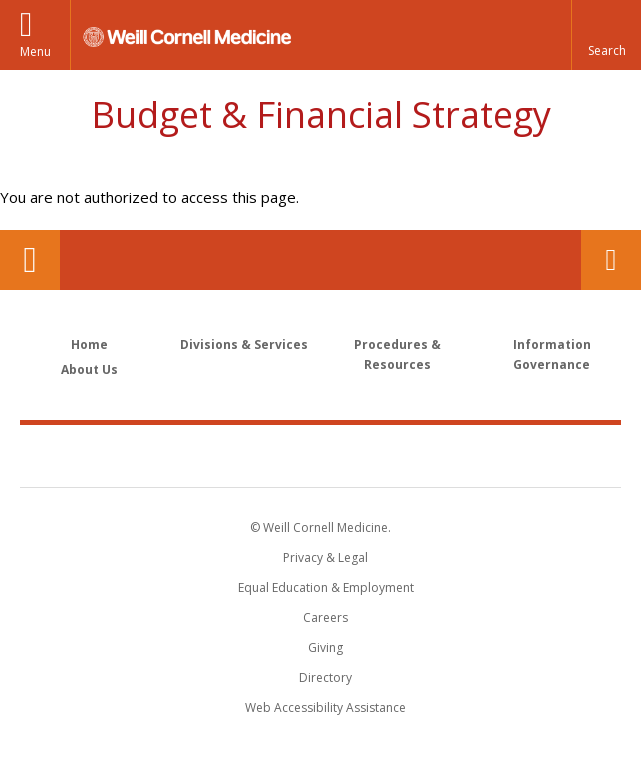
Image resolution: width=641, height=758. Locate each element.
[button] (606, 35)
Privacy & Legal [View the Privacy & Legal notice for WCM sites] (325, 557)
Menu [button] (35, 51)
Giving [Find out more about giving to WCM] (325, 647)
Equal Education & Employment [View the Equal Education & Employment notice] (326, 587)
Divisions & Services (244, 344)
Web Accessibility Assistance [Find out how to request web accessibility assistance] (325, 707)
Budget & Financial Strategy (321, 114)
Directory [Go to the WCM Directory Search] (325, 677)
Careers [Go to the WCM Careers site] (325, 617)
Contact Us (611, 260)
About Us (89, 369)
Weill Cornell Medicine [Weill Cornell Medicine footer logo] (321, 455)
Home (89, 344)
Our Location (30, 260)
